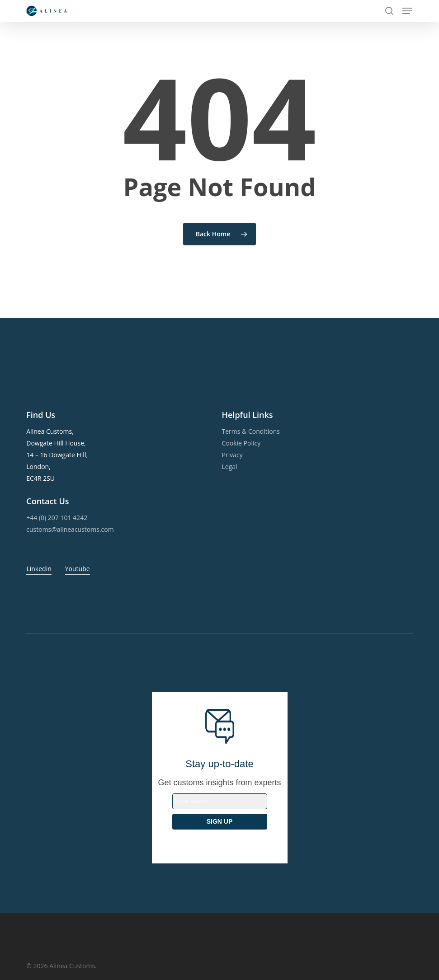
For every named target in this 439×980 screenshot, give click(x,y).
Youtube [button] (78, 569)
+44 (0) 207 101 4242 (57, 518)
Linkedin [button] (39, 569)
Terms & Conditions (251, 431)
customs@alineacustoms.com (70, 529)
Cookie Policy (241, 443)
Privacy (232, 455)
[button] (407, 11)
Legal (230, 467)
